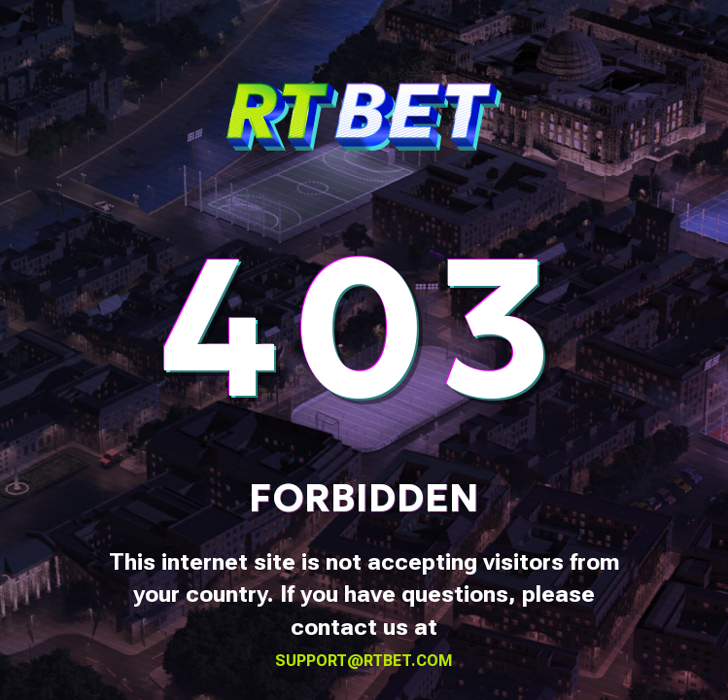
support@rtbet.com (364, 661)
